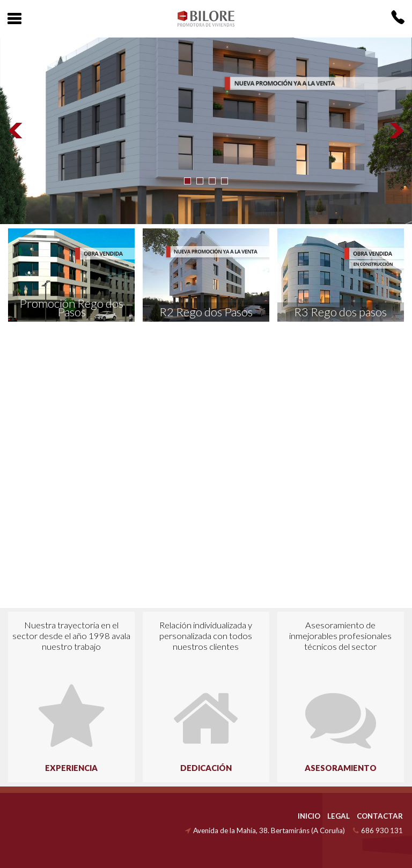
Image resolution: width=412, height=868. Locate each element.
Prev (16, 131)
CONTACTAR (380, 816)
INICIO (309, 816)
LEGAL (339, 816)
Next (396, 131)
